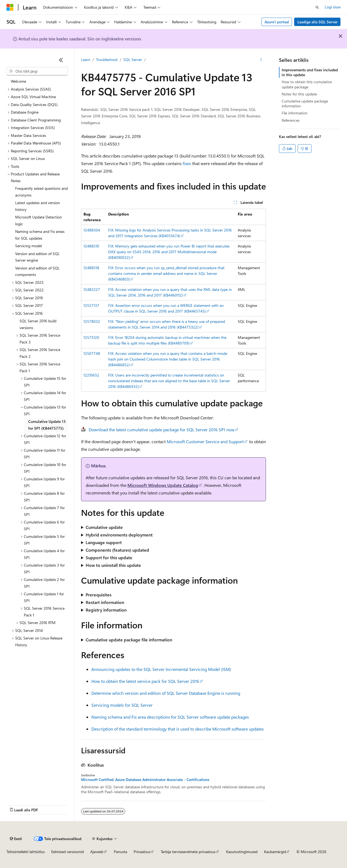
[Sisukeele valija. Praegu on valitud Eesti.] (16, 839)
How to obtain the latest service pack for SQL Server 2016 (145, 681)
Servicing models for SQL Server (122, 705)
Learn (86, 60)
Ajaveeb (97, 852)
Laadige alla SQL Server (317, 22)
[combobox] (37, 71)
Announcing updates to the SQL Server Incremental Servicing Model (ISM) (161, 669)
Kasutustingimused (242, 852)
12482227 (92, 289)
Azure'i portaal (277, 22)
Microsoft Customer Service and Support (205, 441)
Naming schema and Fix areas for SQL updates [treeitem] (40, 235)
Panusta (121, 852)
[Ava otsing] (317, 7)
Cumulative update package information (305, 103)
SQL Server (133, 60)
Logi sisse (333, 7)
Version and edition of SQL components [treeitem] (37, 271)
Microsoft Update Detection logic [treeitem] (38, 220)
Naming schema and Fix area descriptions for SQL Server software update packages (170, 717)
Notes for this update (299, 94)
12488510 (91, 246)
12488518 (91, 268)
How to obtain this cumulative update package (307, 84)
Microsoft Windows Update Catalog (163, 485)
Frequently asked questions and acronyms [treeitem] (41, 192)
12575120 (91, 337)
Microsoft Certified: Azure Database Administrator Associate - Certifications (145, 780)
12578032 (92, 321)
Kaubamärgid (275, 852)
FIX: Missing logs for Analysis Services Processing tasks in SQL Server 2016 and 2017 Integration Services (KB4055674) (170, 233)
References (291, 120)
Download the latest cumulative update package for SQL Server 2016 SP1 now (162, 430)
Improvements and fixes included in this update (310, 72)
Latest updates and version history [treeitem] (38, 206)
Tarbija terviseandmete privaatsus (188, 852)
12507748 (92, 353)
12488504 (92, 230)
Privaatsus (142, 852)
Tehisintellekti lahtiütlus (26, 852)
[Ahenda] (61, 60)
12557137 (91, 305)
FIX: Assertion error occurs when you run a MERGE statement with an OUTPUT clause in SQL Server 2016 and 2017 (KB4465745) (166, 308)
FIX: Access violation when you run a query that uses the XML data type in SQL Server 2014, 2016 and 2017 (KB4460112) (170, 292)
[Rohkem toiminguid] (261, 60)
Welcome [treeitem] (18, 81)
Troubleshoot (107, 60)
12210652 (91, 375)
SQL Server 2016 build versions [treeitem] (38, 324)
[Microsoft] (10, 7)
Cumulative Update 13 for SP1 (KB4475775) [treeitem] (47, 425)
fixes (187, 163)
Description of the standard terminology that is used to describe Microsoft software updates (178, 729)
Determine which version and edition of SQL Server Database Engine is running (166, 693)
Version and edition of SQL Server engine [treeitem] (37, 257)
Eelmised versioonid (68, 852)
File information (295, 113)
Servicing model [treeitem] (28, 246)
